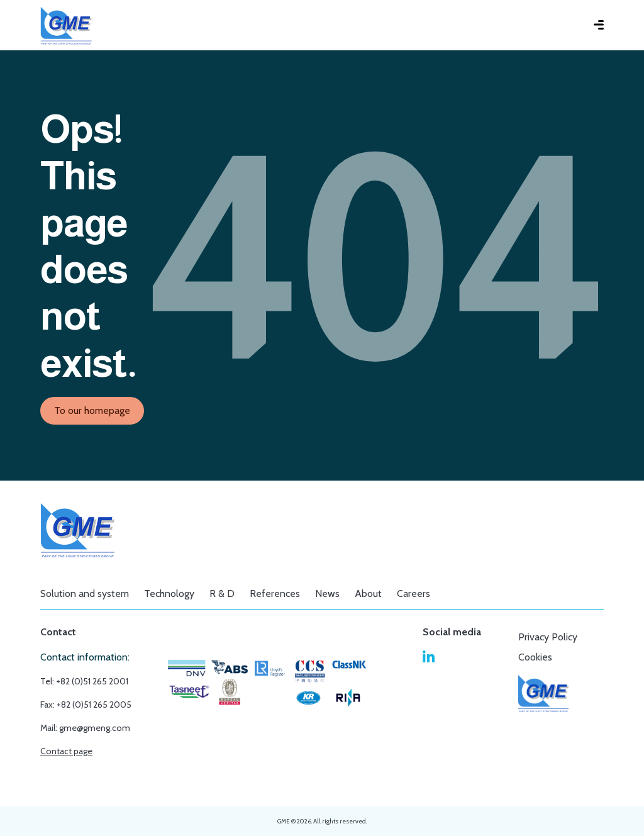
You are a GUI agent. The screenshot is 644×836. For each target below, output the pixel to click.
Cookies (535, 657)
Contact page (66, 751)
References (275, 594)
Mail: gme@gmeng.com (85, 728)
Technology (169, 594)
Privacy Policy (548, 637)
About (368, 594)
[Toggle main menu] (589, 25)
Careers (414, 594)
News (327, 594)
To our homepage (92, 410)
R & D (222, 594)
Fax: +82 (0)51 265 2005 (86, 705)
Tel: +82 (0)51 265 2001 (84, 681)
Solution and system (85, 594)
